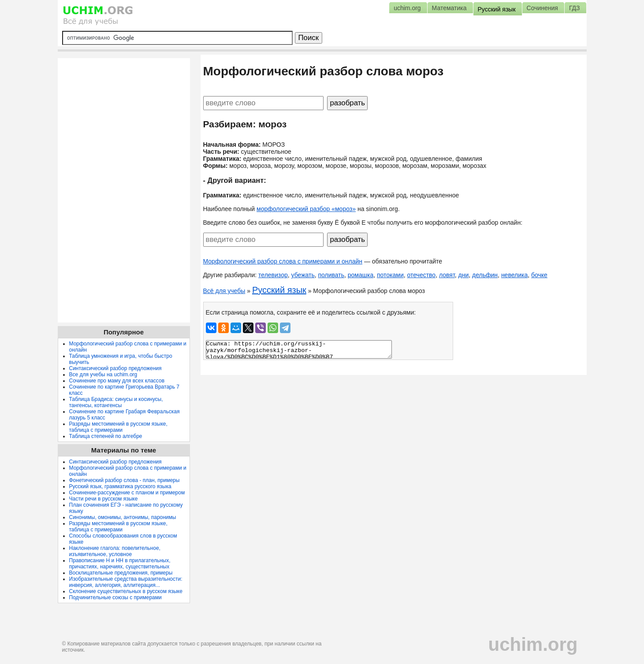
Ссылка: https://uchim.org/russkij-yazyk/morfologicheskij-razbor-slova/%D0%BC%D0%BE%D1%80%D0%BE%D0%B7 (299, 349)
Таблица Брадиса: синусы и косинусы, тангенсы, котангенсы (116, 402)
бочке (539, 275)
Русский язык (279, 290)
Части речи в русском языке (104, 499)
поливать (331, 275)
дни (464, 275)
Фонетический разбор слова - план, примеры (125, 480)
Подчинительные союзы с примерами (115, 597)
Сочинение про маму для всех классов (117, 381)
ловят (447, 275)
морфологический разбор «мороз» (306, 209)
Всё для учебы (224, 291)
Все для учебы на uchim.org (103, 375)
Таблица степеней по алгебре (106, 436)
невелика (514, 275)
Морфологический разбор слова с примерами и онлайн (283, 261)
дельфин (485, 275)
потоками (390, 275)
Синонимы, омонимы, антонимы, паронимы (123, 517)
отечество (422, 275)
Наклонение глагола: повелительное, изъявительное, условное (115, 551)
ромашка (361, 275)
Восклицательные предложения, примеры (121, 573)
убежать (303, 275)
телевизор (273, 275)
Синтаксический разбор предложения (115, 368)
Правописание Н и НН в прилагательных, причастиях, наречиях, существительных (120, 564)
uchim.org (533, 644)
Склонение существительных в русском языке (126, 591)
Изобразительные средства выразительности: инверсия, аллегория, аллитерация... (126, 582)
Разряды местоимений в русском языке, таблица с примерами (118, 427)
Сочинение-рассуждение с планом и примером (127, 493)
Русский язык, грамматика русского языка (120, 486)
